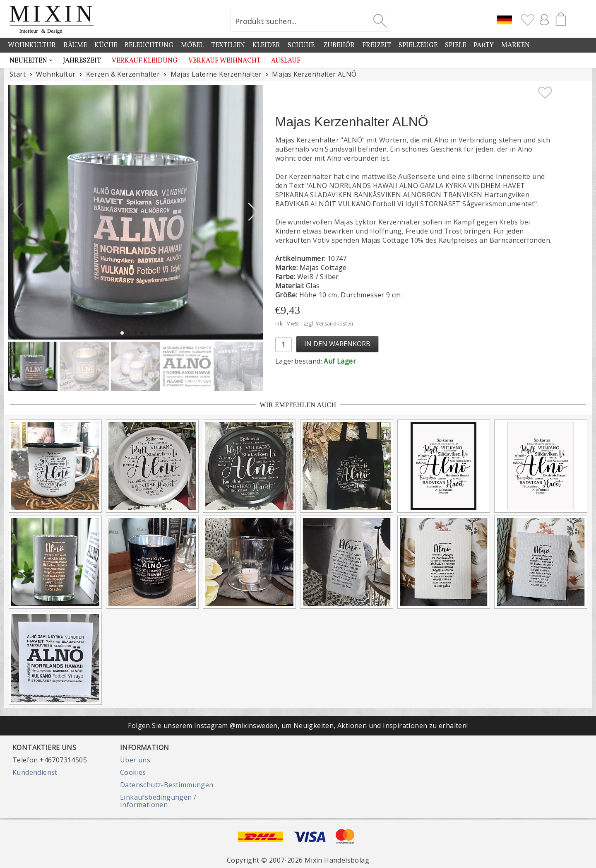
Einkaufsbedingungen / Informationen (158, 801)
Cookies (133, 772)
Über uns (135, 760)
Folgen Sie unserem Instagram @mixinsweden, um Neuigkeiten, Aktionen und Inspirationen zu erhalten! (298, 726)
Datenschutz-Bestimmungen (167, 785)
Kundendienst (35, 772)
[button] (253, 212)
